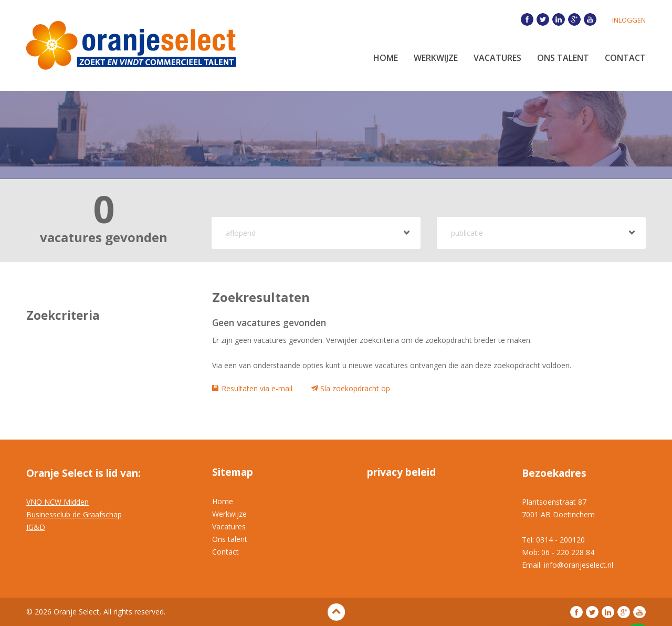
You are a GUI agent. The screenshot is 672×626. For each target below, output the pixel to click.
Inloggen (629, 20)
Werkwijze (436, 58)
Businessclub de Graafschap (74, 514)
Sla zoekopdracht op (355, 388)
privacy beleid (401, 472)
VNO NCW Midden (57, 502)
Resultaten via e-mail (257, 388)
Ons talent (230, 539)
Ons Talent (563, 58)
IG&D (36, 527)
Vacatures (497, 58)
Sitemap (233, 472)
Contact (625, 58)
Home (386, 58)
